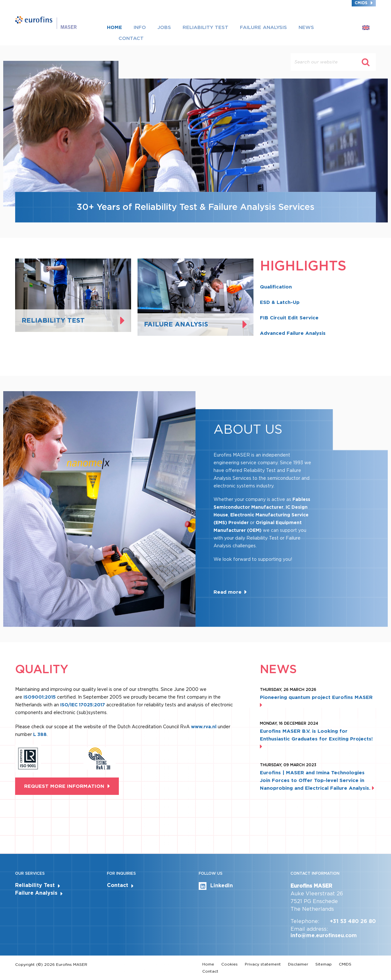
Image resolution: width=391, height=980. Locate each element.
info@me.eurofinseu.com (324, 935)
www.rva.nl (204, 727)
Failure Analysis (263, 27)
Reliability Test (205, 27)
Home (114, 27)
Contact (131, 38)
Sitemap (324, 964)
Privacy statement (263, 964)
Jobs (164, 27)
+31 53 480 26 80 (353, 921)
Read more (228, 592)
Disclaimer (298, 964)
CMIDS (361, 3)
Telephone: (305, 921)
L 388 (40, 734)
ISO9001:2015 (40, 697)
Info (140, 27)
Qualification (276, 287)
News (306, 27)
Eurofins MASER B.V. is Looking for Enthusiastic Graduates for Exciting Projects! (316, 739)
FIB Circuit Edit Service (289, 318)
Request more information (64, 786)
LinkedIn (216, 886)
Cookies (229, 964)
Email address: (309, 929)
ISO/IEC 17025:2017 (83, 705)
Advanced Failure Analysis (293, 333)
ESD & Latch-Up (280, 302)
